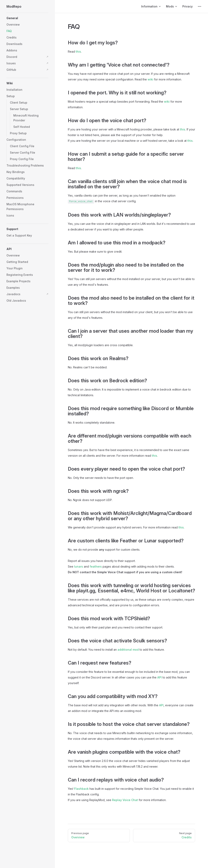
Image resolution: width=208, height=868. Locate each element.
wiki (150, 79)
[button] (27, 18)
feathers (96, 566)
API (160, 677)
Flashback (81, 789)
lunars (79, 566)
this (78, 52)
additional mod (128, 650)
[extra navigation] (200, 6)
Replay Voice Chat (125, 800)
